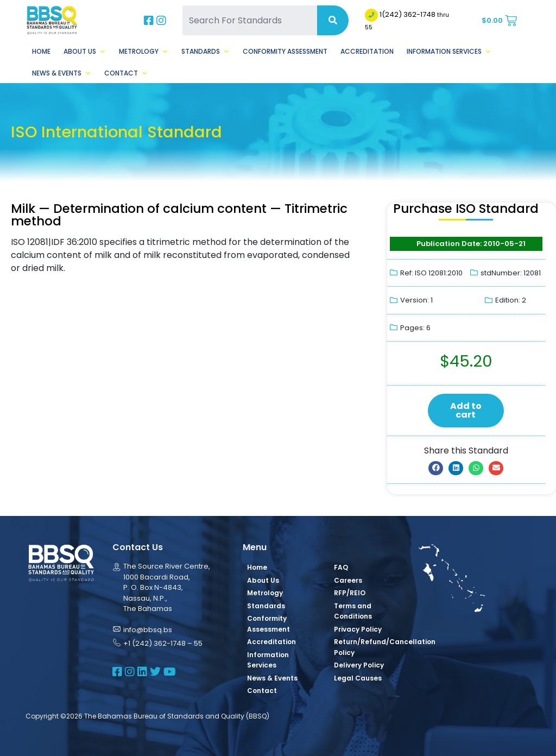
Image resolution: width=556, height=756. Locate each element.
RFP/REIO (350, 593)
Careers (348, 580)
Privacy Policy (358, 629)
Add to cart (466, 410)
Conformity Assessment (285, 51)
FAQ (341, 567)
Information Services (449, 52)
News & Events (62, 73)
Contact (126, 73)
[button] (436, 468)
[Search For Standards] (249, 20)
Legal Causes (358, 678)
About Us (85, 52)
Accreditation (367, 51)
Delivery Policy (359, 665)
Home (41, 51)
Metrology (144, 52)
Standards (206, 52)
